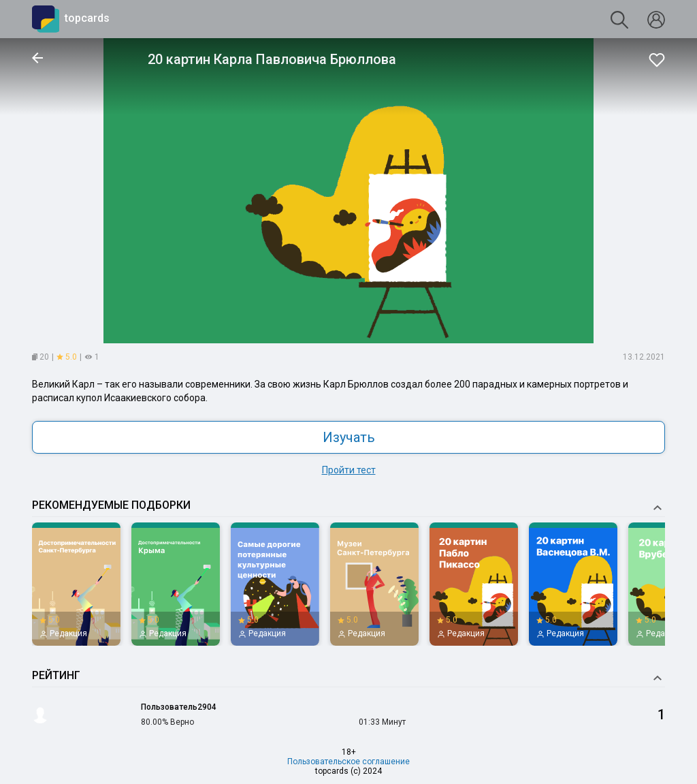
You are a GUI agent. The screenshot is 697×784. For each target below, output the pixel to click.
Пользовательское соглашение (348, 762)
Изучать (349, 437)
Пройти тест (349, 470)
